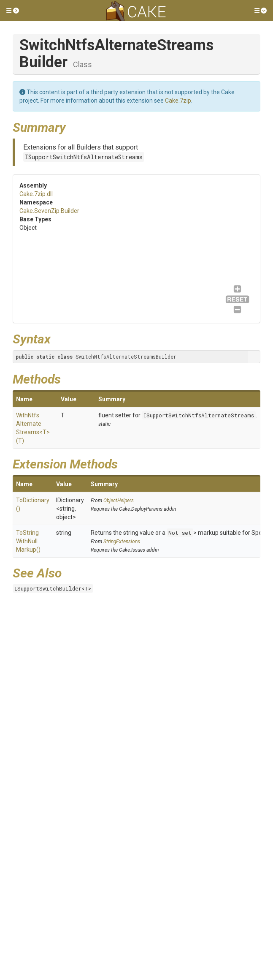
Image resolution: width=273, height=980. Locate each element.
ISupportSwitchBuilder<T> (53, 588)
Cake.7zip (178, 101)
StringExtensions (122, 542)
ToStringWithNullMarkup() (28, 541)
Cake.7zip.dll (36, 194)
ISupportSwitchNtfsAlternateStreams (84, 157)
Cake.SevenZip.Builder (49, 211)
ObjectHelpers (119, 501)
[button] (13, 11)
